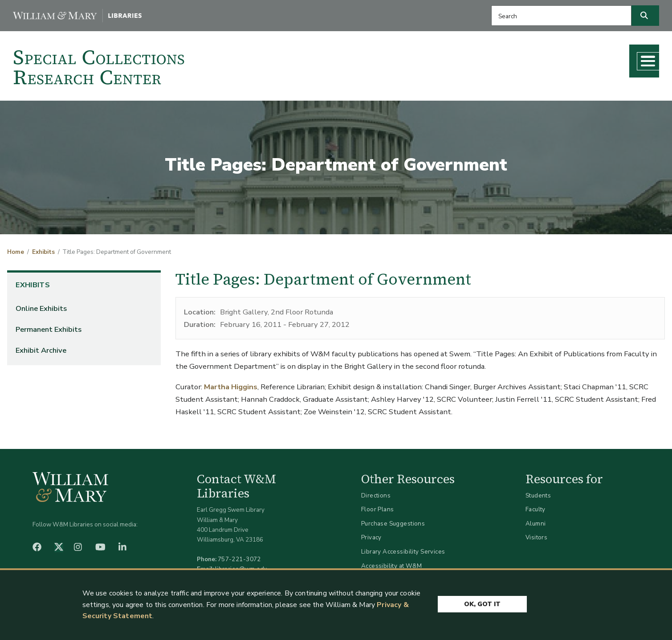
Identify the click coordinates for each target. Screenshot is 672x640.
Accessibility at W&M (391, 562)
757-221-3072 (239, 556)
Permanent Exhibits (49, 326)
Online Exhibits (41, 305)
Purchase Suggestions (393, 520)
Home (16, 249)
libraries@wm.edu (241, 566)
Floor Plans (378, 506)
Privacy (371, 534)
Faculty (536, 506)
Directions (376, 492)
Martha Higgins (231, 384)
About (626, 58)
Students (538, 492)
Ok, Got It (482, 602)
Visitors (536, 534)
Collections (409, 58)
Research (464, 58)
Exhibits (43, 249)
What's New (573, 58)
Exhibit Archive (41, 347)
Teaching (515, 58)
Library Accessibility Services (403, 548)
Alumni (536, 520)
